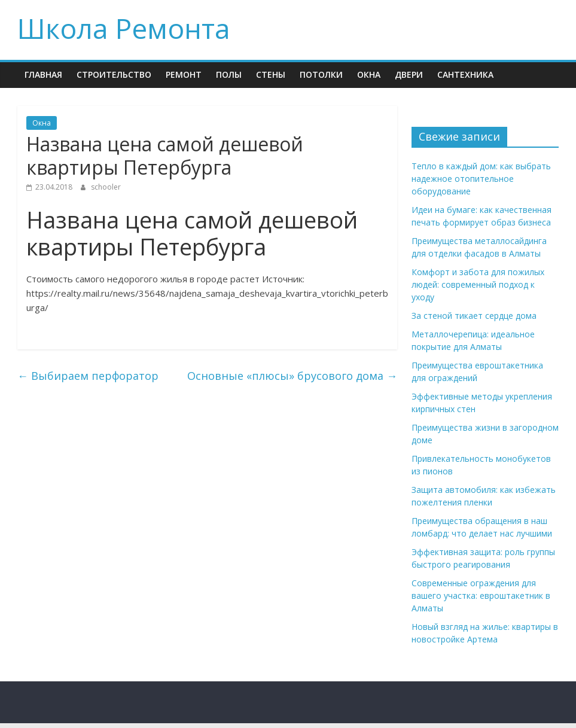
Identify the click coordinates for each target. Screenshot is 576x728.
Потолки (321, 74)
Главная (43, 74)
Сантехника (465, 74)
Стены (271, 74)
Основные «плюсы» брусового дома (292, 376)
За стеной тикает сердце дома (474, 316)
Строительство (114, 74)
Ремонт (184, 74)
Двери (409, 74)
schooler (106, 187)
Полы (229, 74)
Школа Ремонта (124, 28)
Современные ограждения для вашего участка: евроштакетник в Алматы (481, 596)
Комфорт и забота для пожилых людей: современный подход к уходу (478, 284)
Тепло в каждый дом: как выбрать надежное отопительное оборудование (481, 179)
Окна (369, 74)
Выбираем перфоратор (88, 376)
